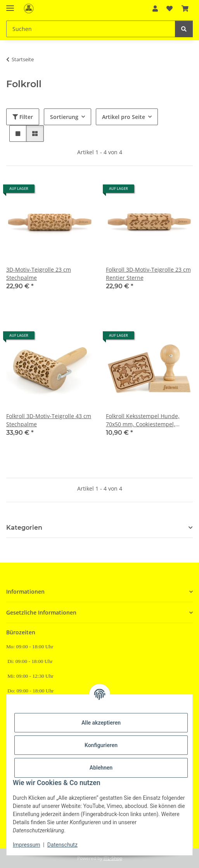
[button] (155, 9)
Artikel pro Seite (124, 117)
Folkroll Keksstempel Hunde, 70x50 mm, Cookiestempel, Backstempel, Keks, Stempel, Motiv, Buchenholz (143, 420)
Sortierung (64, 117)
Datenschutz (62, 845)
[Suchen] (91, 29)
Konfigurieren (101, 745)
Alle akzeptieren (101, 723)
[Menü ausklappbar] (10, 5)
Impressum (26, 845)
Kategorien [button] (24, 528)
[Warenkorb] (185, 9)
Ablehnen (101, 768)
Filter (23, 117)
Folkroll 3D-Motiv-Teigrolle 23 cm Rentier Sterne (148, 274)
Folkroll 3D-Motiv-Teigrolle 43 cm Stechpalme (49, 420)
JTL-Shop (113, 858)
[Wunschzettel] (170, 9)
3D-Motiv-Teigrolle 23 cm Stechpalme (39, 274)
